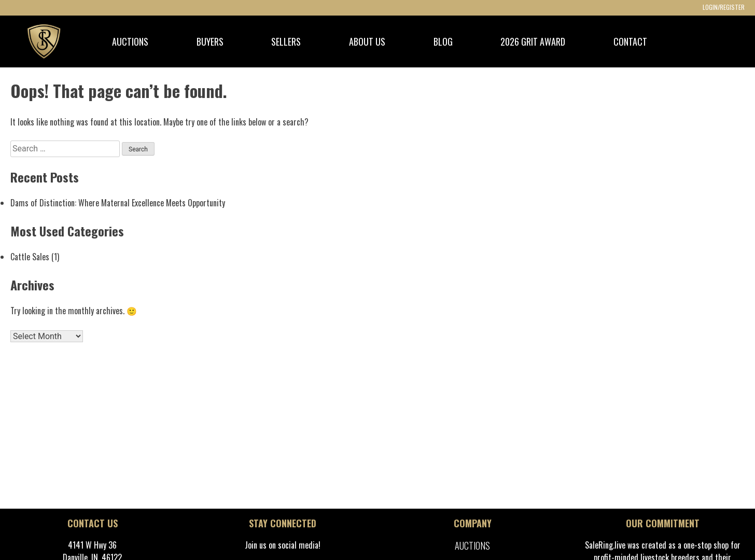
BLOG (443, 41)
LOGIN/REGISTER (724, 7)
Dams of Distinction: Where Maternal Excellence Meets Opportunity (118, 203)
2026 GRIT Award (533, 41)
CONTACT (630, 41)
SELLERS (286, 41)
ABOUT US (367, 41)
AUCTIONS (130, 41)
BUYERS (210, 41)
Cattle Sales (30, 257)
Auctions (472, 545)
